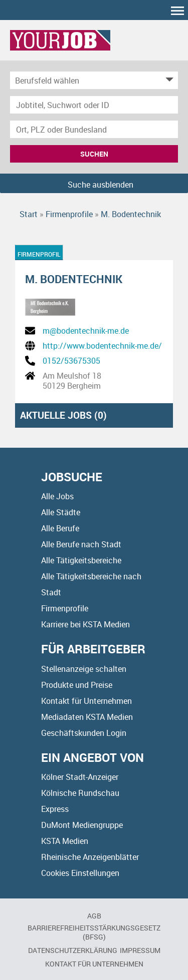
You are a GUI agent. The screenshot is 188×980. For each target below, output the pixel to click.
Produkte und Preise (77, 685)
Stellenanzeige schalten (84, 669)
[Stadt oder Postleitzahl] (94, 129)
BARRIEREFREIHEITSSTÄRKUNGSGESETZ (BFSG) (94, 932)
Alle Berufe (60, 528)
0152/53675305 (71, 361)
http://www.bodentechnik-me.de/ (102, 346)
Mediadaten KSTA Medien (87, 717)
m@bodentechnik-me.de (86, 331)
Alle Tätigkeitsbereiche (81, 560)
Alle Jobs (57, 496)
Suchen (94, 154)
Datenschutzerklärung (73, 950)
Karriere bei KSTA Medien (85, 624)
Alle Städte (61, 512)
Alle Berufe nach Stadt (81, 544)
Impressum (140, 950)
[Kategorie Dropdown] (168, 80)
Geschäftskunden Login (84, 733)
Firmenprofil (39, 254)
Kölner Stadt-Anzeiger (80, 777)
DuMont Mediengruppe (82, 825)
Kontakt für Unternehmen (86, 701)
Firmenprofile (65, 608)
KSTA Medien (65, 841)
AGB (94, 916)
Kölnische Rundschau (80, 793)
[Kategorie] (84, 80)
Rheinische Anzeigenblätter (90, 857)
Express (55, 809)
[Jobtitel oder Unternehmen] (94, 105)
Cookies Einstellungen (80, 873)
